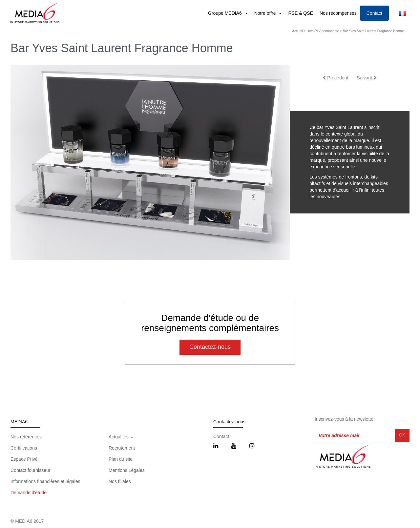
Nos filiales (120, 481)
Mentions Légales (127, 470)
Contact (374, 13)
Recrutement (122, 448)
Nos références (26, 437)
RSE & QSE (300, 13)
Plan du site (121, 459)
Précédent (335, 78)
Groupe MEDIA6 (226, 13)
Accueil (297, 31)
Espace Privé (24, 459)
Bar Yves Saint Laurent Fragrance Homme (374, 31)
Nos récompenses (338, 13)
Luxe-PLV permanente (323, 31)
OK (402, 435)
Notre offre (266, 13)
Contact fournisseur (30, 470)
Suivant (367, 78)
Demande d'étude (29, 493)
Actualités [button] (121, 437)
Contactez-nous (210, 347)
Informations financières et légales (45, 481)
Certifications (24, 448)
